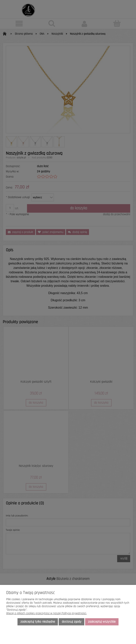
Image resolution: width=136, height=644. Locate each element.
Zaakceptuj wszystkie (102, 622)
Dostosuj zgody (72, 622)
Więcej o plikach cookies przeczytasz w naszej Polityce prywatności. (46, 613)
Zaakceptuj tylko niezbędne (38, 622)
